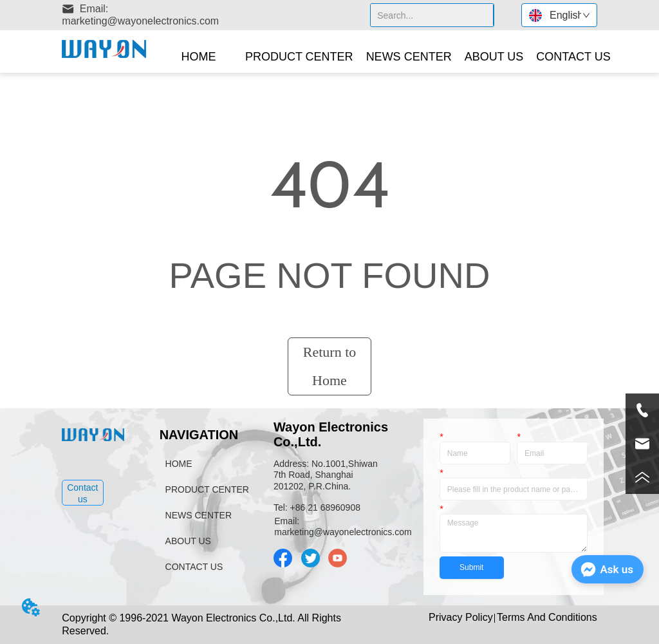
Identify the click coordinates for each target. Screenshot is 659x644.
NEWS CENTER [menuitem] (409, 57)
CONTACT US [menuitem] (573, 57)
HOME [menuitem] (198, 57)
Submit (471, 567)
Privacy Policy (461, 617)
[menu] (388, 57)
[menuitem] (299, 57)
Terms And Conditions (547, 617)
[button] (299, 57)
